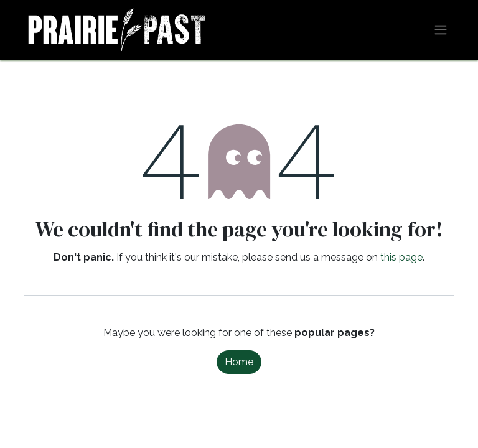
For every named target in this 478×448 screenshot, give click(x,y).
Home (239, 362)
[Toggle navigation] (441, 30)
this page (401, 257)
